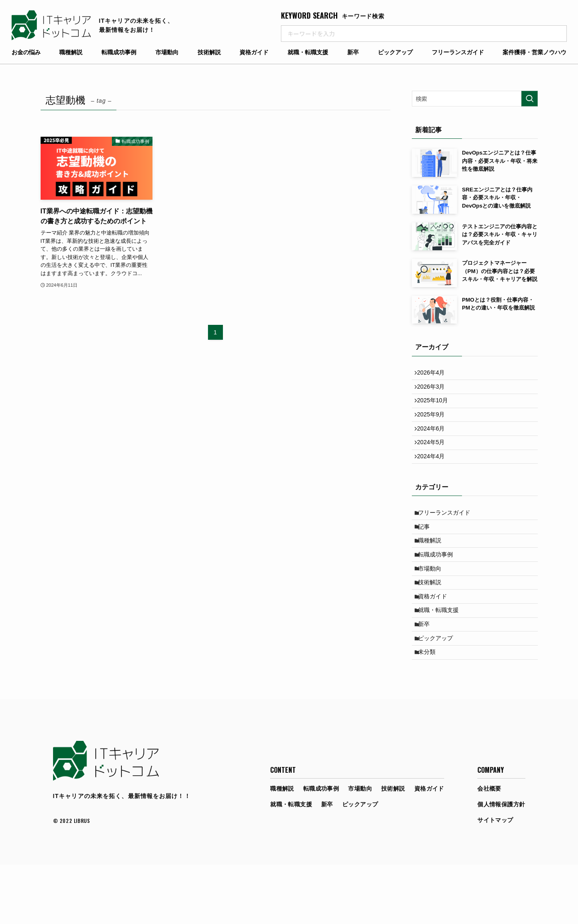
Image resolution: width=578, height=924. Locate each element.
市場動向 (167, 52)
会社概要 (489, 848)
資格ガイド (254, 52)
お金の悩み (26, 52)
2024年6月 (434, 443)
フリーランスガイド (458, 52)
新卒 (353, 52)
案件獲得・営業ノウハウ (534, 52)
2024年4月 (434, 478)
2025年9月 (434, 426)
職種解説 (71, 52)
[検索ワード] (475, 99)
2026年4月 (434, 374)
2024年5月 (434, 460)
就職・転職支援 (308, 52)
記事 (428, 554)
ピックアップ (395, 52)
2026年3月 (434, 392)
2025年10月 (436, 409)
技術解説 (209, 52)
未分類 (430, 709)
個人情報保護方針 (501, 864)
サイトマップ (495, 879)
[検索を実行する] (530, 99)
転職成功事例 (119, 52)
